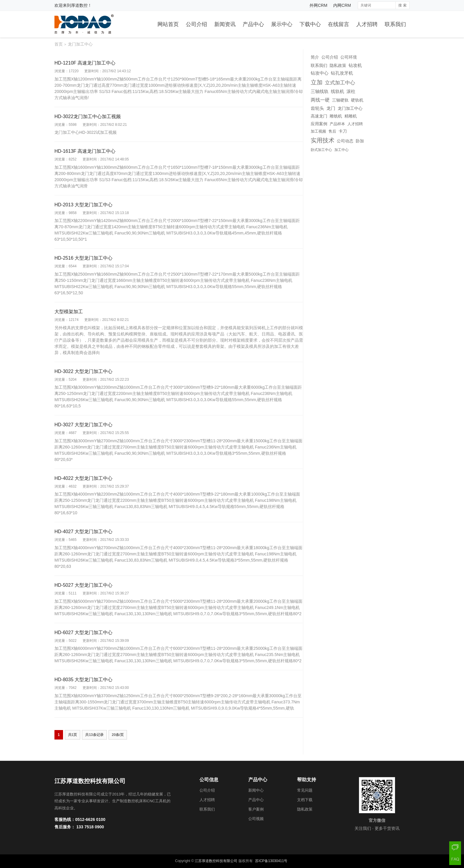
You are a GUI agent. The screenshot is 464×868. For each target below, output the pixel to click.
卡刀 (343, 131)
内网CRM (342, 5)
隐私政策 (338, 65)
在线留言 (339, 24)
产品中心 (253, 24)
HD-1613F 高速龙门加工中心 (85, 151)
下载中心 (310, 24)
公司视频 (256, 819)
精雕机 (351, 116)
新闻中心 (256, 790)
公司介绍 (196, 24)
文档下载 (305, 800)
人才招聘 (367, 24)
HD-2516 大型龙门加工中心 (83, 258)
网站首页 (168, 24)
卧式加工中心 (321, 150)
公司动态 (345, 141)
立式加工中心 (340, 83)
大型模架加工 (69, 312)
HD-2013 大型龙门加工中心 (83, 205)
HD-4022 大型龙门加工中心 (83, 478)
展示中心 (282, 24)
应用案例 (319, 124)
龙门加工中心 (350, 108)
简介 (315, 57)
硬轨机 (357, 100)
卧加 (360, 141)
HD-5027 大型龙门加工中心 (83, 585)
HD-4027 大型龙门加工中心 (83, 532)
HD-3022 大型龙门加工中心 (83, 371)
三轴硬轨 (340, 100)
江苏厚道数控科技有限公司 (216, 861)
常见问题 (305, 790)
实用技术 (323, 140)
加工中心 (341, 150)
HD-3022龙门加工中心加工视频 (88, 116)
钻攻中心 (320, 73)
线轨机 (337, 91)
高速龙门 (319, 116)
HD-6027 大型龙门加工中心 (83, 632)
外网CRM (318, 5)
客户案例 (256, 809)
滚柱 (351, 91)
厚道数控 (79, 5)
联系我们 (395, 24)
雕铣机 (336, 116)
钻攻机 (355, 65)
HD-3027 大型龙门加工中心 (83, 425)
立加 (317, 82)
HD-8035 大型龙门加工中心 (83, 680)
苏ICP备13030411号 (271, 861)
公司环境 (349, 57)
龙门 (331, 108)
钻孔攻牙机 (342, 73)
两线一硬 (320, 100)
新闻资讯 (225, 24)
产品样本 (337, 124)
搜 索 (402, 5)
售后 (332, 131)
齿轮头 (317, 108)
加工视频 (318, 131)
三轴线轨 (320, 91)
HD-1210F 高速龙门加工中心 (85, 63)
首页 (59, 44)
